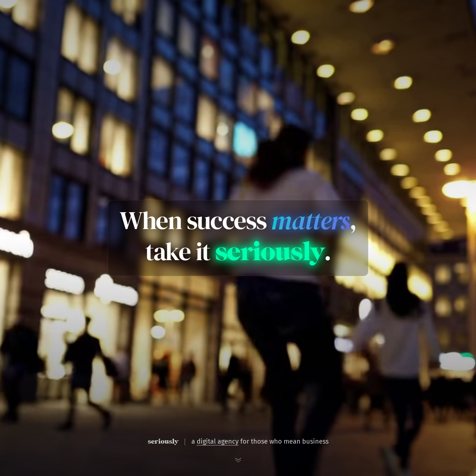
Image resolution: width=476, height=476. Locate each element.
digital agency (218, 441)
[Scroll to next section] (238, 460)
